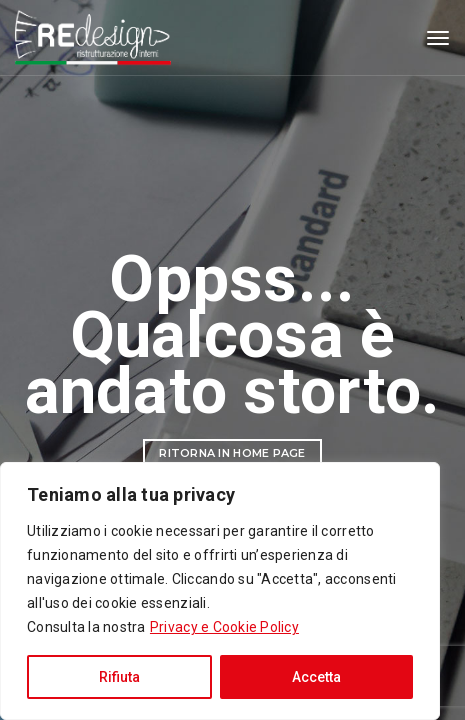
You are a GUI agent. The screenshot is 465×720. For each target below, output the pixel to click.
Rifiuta (119, 677)
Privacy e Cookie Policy (224, 627)
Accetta (316, 677)
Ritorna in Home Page (232, 453)
